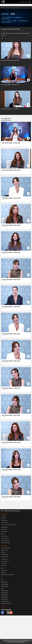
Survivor (3, 568)
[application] (16, 18)
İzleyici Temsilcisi (5, 586)
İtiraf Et (2, 534)
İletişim (3, 589)
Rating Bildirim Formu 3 (6, 604)
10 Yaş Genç (3, 516)
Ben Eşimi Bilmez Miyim (6, 548)
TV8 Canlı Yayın (23, 2)
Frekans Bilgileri (4, 593)
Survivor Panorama (5, 538)
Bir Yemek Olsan (4, 522)
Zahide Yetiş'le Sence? (5, 543)
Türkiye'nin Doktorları (5, 540)
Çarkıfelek (3, 552)
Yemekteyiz (3, 572)
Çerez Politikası (4, 597)
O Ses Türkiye (4, 563)
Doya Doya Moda (5, 554)
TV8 (2, 580)
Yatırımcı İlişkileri (5, 584)
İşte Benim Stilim (4, 557)
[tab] (6, 119)
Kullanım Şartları (5, 599)
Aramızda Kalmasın (5, 520)
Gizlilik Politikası (4, 595)
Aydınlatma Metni (5, 601)
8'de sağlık (6, 7)
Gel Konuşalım (4, 529)
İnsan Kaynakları (5, 591)
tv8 (3, 7)
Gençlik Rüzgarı (4, 531)
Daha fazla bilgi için (21, 642)
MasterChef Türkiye (5, 561)
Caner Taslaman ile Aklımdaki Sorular (9, 525)
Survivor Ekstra (4, 536)
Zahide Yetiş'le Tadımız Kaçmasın (8, 575)
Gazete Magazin (4, 527)
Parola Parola (4, 566)
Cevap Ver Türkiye (5, 550)
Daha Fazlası (3, 606)
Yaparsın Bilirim (4, 570)
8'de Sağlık (3, 518)
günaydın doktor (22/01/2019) (14, 7)
